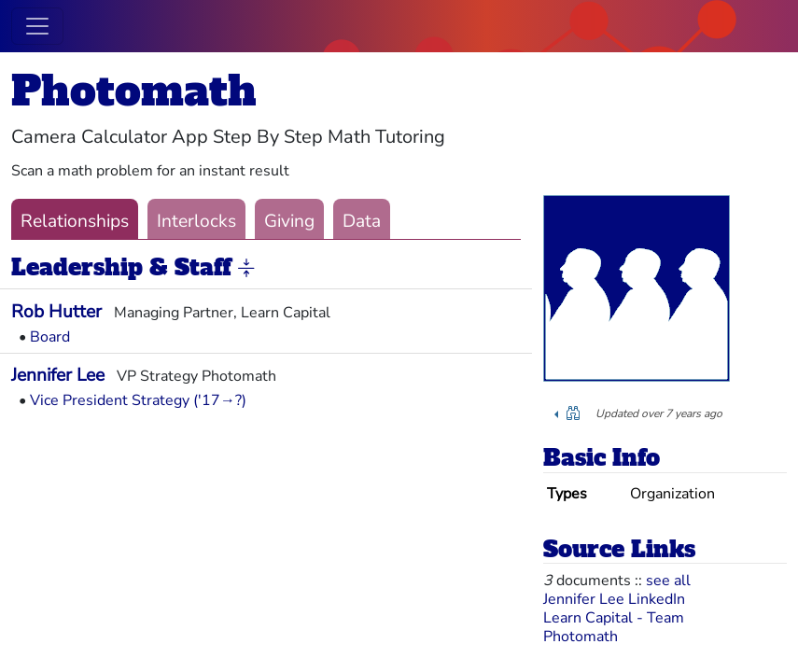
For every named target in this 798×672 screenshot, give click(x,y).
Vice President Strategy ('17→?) (138, 400)
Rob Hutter (56, 312)
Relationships (75, 221)
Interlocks (196, 221)
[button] (246, 269)
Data (362, 221)
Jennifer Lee (58, 375)
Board (50, 337)
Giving (289, 221)
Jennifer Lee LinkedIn (614, 599)
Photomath (134, 91)
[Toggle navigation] (37, 26)
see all (668, 581)
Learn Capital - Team (614, 618)
